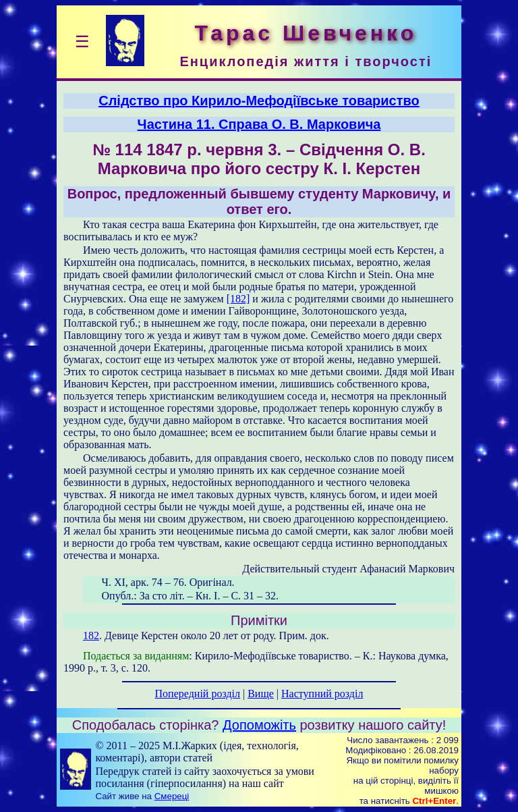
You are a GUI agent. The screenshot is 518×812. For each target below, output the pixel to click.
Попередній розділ (198, 694)
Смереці (172, 796)
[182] (238, 299)
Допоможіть (259, 725)
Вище (261, 694)
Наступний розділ (322, 694)
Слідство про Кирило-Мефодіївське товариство (259, 101)
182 (91, 635)
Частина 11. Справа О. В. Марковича (259, 124)
